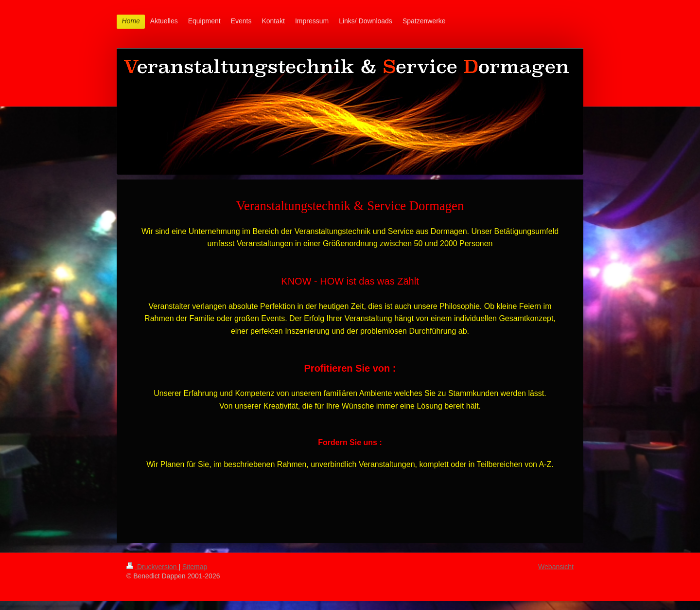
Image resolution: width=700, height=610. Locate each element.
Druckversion (152, 567)
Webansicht (556, 567)
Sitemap (195, 567)
